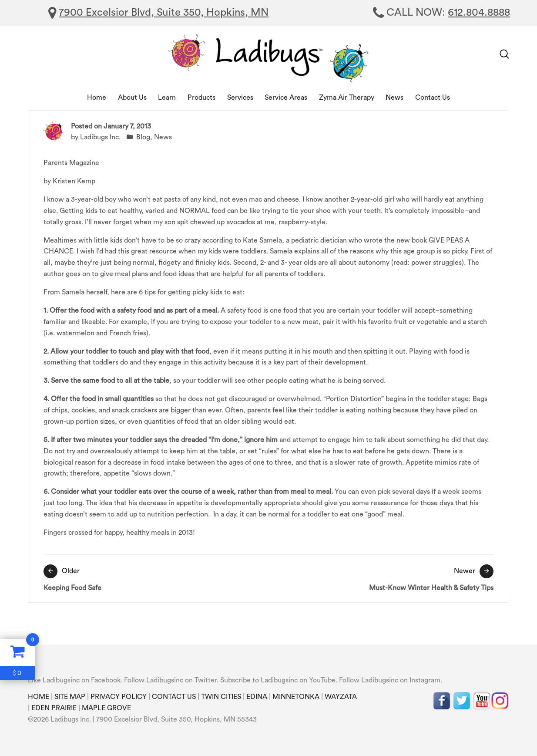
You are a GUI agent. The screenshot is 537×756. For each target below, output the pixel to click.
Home (97, 98)
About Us (132, 98)
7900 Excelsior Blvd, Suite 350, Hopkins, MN (164, 13)
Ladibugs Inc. (100, 137)
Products (201, 98)
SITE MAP (70, 697)
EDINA (257, 697)
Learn (167, 98)
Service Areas (286, 98)
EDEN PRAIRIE (54, 708)
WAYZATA (341, 697)
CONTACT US (174, 697)
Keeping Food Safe (154, 578)
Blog (143, 137)
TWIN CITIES (221, 697)
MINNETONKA (296, 697)
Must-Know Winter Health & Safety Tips (383, 578)
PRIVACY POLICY (119, 697)
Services (240, 98)
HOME (39, 697)
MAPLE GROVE (106, 708)
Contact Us (433, 98)
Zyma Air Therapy (347, 98)
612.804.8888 (479, 13)
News (394, 98)
